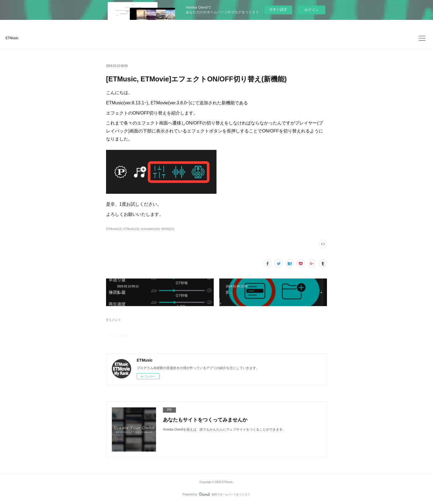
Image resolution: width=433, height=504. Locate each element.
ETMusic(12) (131, 229)
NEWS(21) (168, 229)
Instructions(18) (150, 229)
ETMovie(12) (114, 229)
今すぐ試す (278, 10)
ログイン (311, 10)
